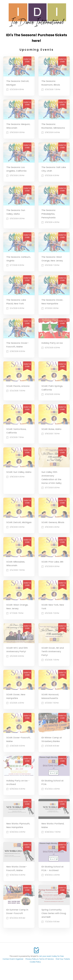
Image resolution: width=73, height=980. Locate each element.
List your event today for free (51, 956)
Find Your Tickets (63, 959)
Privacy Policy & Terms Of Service (40, 959)
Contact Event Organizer (13, 959)
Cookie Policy (35, 962)
